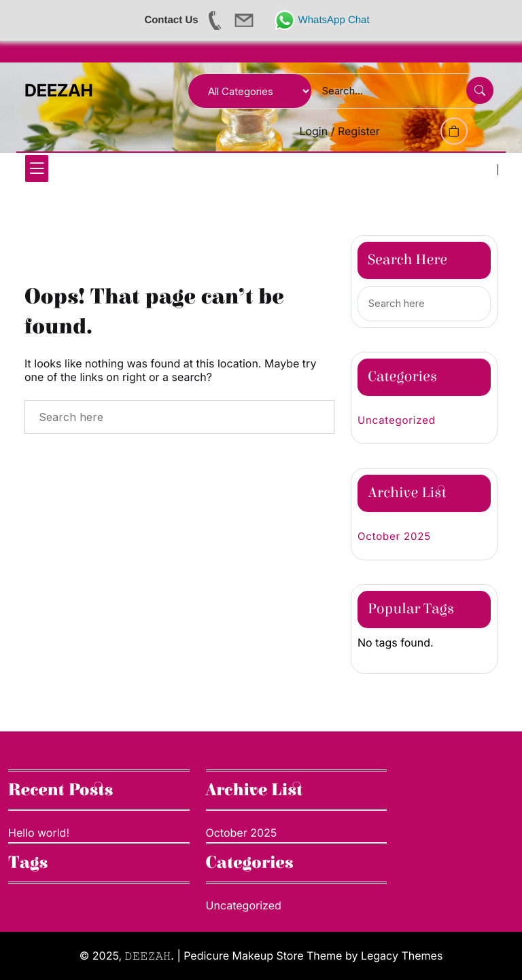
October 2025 (394, 536)
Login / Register (340, 131)
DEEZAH (59, 91)
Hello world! (39, 833)
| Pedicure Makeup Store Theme (259, 956)
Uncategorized (397, 420)
